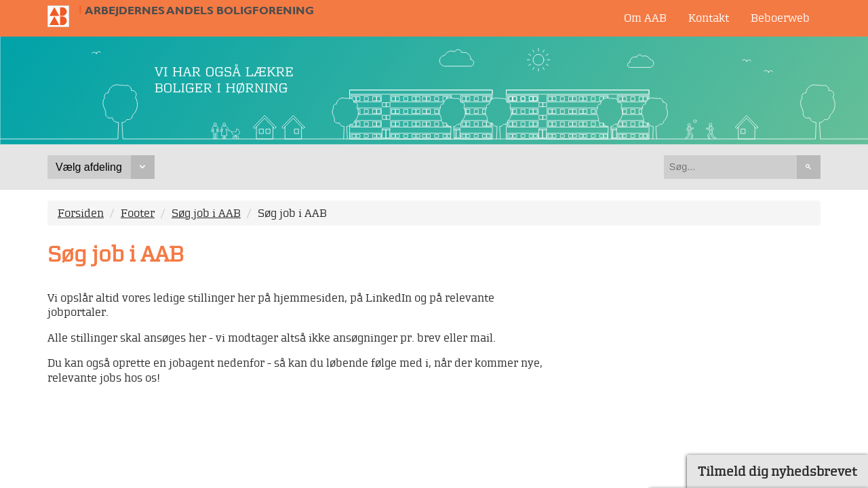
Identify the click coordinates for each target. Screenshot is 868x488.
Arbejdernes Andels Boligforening (199, 11)
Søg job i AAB (206, 213)
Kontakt (709, 18)
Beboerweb (780, 18)
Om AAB (645, 18)
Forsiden (81, 213)
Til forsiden (64, 16)
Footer (138, 213)
